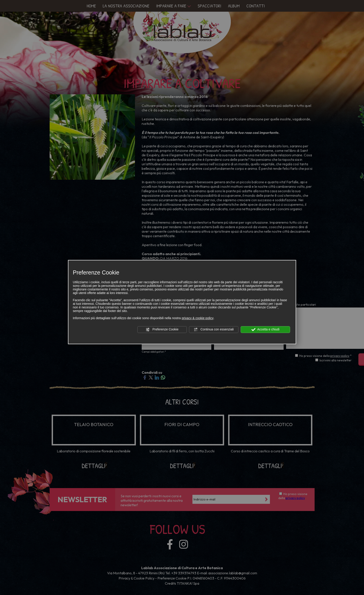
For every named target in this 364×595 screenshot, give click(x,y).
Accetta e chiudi (265, 330)
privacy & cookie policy (198, 318)
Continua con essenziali (214, 330)
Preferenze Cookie (162, 330)
